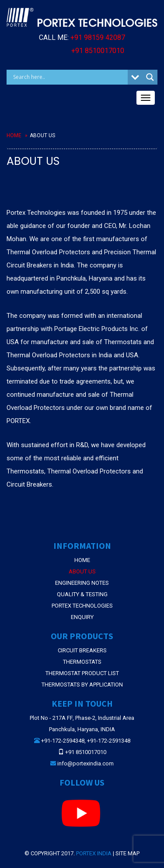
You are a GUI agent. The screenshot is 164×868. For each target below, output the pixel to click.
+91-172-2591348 (109, 741)
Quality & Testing (82, 594)
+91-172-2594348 (63, 741)
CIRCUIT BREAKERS (82, 650)
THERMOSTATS (82, 662)
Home (14, 135)
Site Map (127, 853)
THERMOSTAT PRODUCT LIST (82, 673)
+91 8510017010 (98, 51)
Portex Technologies (82, 606)
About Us (82, 571)
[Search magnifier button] (150, 77)
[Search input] (69, 77)
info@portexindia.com (85, 763)
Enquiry (82, 617)
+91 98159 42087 (98, 37)
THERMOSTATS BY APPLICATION (82, 685)
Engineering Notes (82, 583)
